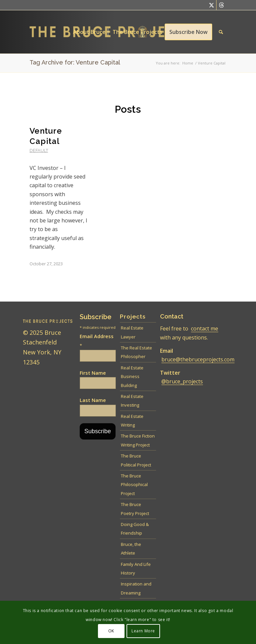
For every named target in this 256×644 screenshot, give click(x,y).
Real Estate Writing (132, 421)
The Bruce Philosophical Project (134, 485)
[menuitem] (89, 32)
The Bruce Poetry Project (135, 509)
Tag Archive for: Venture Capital (75, 62)
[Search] (221, 32)
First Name (93, 373)
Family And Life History (136, 569)
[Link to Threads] (221, 5)
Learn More (143, 631)
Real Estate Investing (132, 401)
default (39, 150)
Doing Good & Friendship (135, 529)
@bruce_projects (182, 381)
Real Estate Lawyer (132, 332)
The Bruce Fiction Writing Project (138, 440)
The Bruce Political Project (136, 460)
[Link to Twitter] (211, 5)
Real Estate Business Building (132, 377)
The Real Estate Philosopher (136, 352)
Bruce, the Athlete (131, 549)
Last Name (93, 400)
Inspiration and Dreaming (136, 588)
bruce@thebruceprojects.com (198, 359)
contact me (205, 328)
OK (111, 631)
